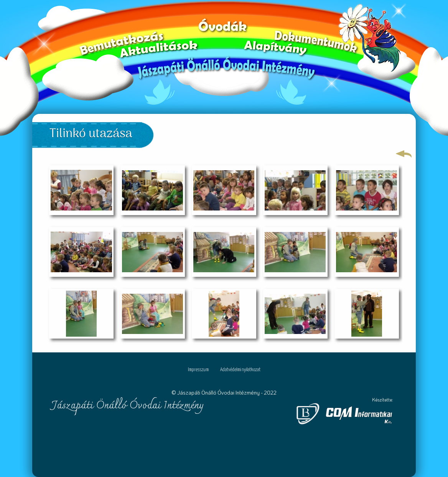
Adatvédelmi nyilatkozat (240, 370)
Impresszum (198, 370)
